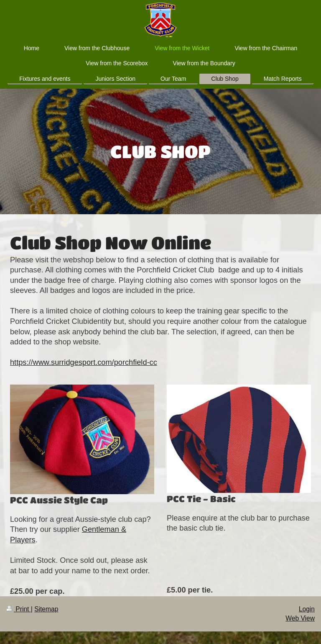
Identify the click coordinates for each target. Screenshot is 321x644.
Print (19, 609)
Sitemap (46, 609)
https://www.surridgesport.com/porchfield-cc (84, 362)
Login (307, 609)
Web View (300, 618)
